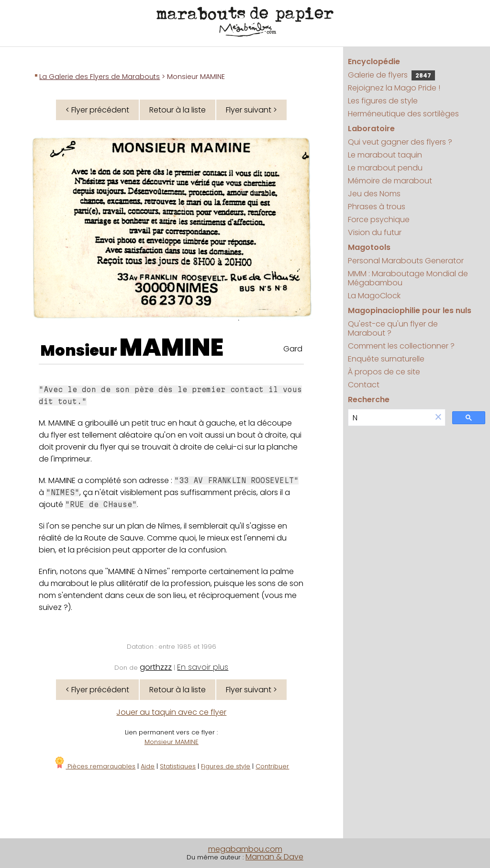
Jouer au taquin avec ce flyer (171, 712)
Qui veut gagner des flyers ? (400, 142)
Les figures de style (383, 101)
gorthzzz (156, 667)
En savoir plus (203, 667)
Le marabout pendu (385, 168)
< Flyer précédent (97, 110)
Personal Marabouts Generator (406, 261)
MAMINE (172, 348)
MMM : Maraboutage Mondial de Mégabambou (408, 278)
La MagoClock (374, 296)
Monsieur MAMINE (172, 742)
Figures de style (226, 766)
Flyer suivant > (251, 110)
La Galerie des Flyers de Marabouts (100, 77)
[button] (438, 418)
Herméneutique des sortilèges (403, 114)
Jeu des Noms (374, 194)
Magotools (369, 247)
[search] (390, 418)
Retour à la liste (178, 110)
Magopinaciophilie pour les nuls (410, 310)
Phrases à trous (377, 207)
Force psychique (379, 220)
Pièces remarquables (95, 766)
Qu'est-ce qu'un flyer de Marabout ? (393, 328)
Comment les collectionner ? (401, 346)
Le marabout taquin (385, 155)
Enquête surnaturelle (386, 359)
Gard (293, 349)
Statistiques (178, 766)
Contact (364, 385)
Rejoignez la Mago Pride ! (394, 88)
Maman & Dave (274, 857)
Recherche (369, 400)
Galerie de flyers (391, 75)
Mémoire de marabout (390, 181)
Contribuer (272, 766)
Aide (148, 766)
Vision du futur (375, 232)
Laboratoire (371, 129)
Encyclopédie (374, 62)
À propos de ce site (384, 372)
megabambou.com (245, 849)
